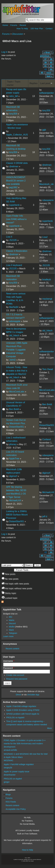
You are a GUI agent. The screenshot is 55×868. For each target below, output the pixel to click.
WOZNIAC (9, 760)
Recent (23, 25)
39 (45, 63)
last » (49, 76)
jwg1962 (13, 187)
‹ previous (47, 54)
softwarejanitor (47, 93)
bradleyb (47, 280)
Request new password (17, 679)
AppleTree (14, 459)
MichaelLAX (15, 500)
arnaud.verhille (10, 750)
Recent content (12, 649)
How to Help (27, 850)
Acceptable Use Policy (16, 809)
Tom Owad (48, 369)
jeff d (45, 516)
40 (51, 63)
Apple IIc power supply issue (17, 772)
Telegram (13, 633)
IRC (11, 617)
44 (51, 69)
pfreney (13, 444)
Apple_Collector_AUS (17, 135)
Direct (18, 695)
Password (9, 668)
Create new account (15, 675)
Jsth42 (12, 360)
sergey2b (8, 768)
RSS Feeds (11, 802)
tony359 (13, 114)
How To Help (22, 29)
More (49, 728)
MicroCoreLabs (17, 392)
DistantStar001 (17, 427)
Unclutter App (33, 695)
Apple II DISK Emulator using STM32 (23, 710)
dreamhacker (10, 775)
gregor (7, 782)
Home (5, 25)
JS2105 (13, 240)
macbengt (47, 299)
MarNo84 (14, 307)
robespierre (48, 200)
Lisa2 (45, 237)
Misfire (12, 627)
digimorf (13, 476)
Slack (11, 630)
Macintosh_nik (46, 184)
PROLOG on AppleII (15, 718)
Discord (12, 623)
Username (9, 661)
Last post (46, 83)
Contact (49, 29)
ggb (44, 130)
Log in (4, 52)
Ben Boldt (14, 409)
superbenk (14, 205)
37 (45, 59)
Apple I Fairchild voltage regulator (21, 706)
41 (45, 66)
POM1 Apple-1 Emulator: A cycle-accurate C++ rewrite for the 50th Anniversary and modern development (25, 744)
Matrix (12, 620)
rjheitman (14, 166)
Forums (14, 25)
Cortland (46, 439)
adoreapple (15, 321)
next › (49, 73)
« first (47, 53)
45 (42, 73)
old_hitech (14, 335)
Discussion (18, 34)
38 (51, 59)
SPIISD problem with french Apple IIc (23, 714)
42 (51, 66)
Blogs (8, 794)
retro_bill (13, 96)
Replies (34, 83)
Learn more (8, 636)
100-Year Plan (37, 29)
